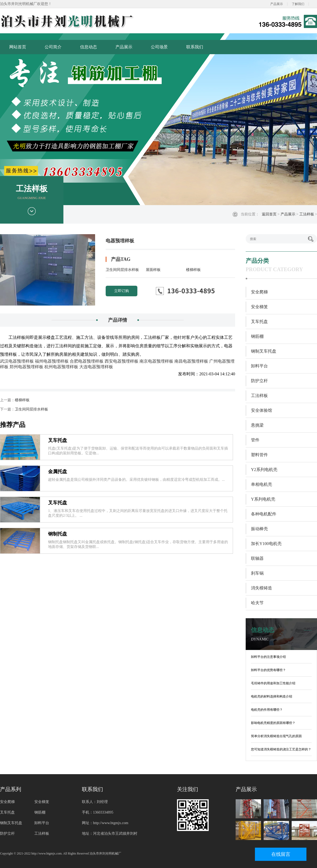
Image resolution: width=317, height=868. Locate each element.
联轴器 (257, 558)
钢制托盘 (58, 534)
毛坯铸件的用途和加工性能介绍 (273, 683)
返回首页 (269, 214)
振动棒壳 (259, 529)
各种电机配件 (264, 514)
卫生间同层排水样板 (122, 270)
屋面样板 (153, 270)
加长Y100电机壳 (266, 544)
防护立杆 (259, 381)
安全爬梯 (259, 292)
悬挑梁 (257, 425)
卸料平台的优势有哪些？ (268, 670)
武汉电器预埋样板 (17, 361)
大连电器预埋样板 (96, 367)
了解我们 (298, 4)
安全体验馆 (262, 410)
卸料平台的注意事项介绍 (268, 657)
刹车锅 (257, 573)
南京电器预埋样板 (156, 361)
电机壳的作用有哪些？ (267, 710)
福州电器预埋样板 (52, 361)
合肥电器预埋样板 (87, 361)
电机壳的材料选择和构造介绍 (272, 696)
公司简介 (53, 47)
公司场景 (159, 47)
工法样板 (307, 214)
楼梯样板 (193, 270)
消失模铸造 (262, 588)
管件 (255, 440)
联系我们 (195, 47)
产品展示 (277, 4)
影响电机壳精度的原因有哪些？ (273, 723)
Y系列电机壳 (263, 499)
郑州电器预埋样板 (26, 367)
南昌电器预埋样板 (191, 361)
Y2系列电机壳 (264, 470)
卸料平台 (259, 366)
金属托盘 (58, 472)
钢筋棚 (257, 336)
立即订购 (122, 291)
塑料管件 (259, 455)
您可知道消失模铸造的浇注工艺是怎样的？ (281, 749)
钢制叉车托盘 (264, 351)
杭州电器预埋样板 (61, 367)
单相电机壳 (262, 484)
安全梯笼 (259, 307)
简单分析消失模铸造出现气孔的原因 (276, 736)
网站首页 (18, 47)
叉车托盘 (58, 440)
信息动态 (88, 47)
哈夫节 (257, 603)
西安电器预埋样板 (122, 361)
